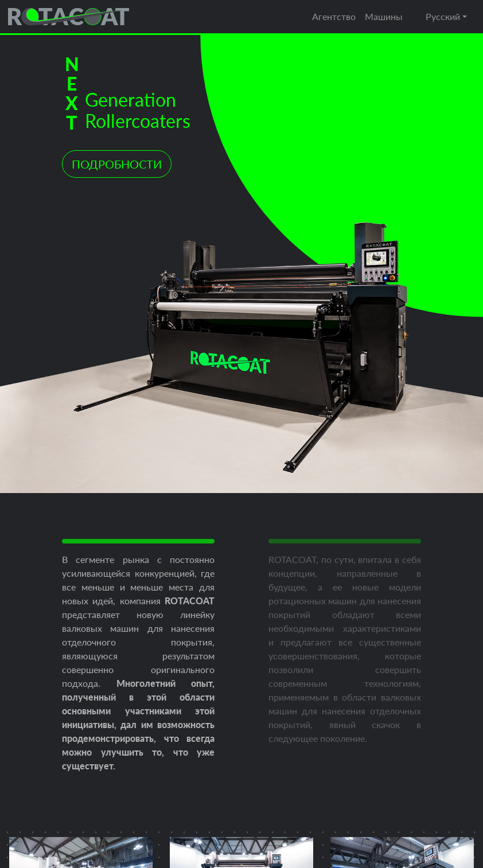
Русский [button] (443, 16)
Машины (384, 16)
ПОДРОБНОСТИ (117, 164)
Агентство (334, 16)
